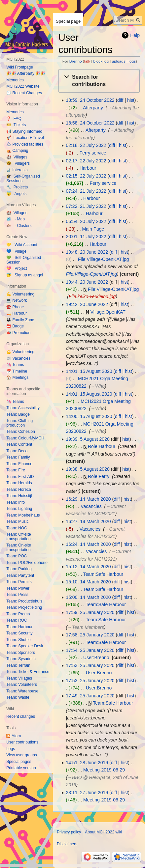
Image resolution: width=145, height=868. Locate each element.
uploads (119, 61)
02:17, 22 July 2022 (86, 161)
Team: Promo (18, 614)
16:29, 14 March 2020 (88, 499)
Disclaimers (67, 844)
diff (120, 100)
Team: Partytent (20, 575)
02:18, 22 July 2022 (86, 145)
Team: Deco (17, 451)
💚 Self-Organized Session (24, 260)
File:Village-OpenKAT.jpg (103, 259)
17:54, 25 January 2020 (90, 650)
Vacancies (91, 506)
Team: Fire (16, 470)
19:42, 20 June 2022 (87, 304)
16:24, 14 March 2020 (88, 544)
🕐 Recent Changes (24, 93)
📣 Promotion (18, 333)
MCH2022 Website (23, 86)
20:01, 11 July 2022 (86, 237)
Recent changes (21, 716)
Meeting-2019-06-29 (104, 770)
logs (132, 61)
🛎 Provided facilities (25, 144)
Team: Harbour (19, 627)
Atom (16, 736)
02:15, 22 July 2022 (86, 176)
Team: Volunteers (22, 685)
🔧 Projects (17, 187)
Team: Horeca (19, 490)
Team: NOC (17, 528)
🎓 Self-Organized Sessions (23, 179)
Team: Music (17, 521)
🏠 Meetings (17, 378)
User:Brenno (96, 658)
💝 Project (17, 268)
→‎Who (98, 386)
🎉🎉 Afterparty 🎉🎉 (26, 73)
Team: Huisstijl (19, 496)
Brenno (76, 61)
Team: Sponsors (21, 653)
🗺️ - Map (16, 219)
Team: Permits (19, 582)
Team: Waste (18, 697)
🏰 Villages (17, 157)
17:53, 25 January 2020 (90, 665)
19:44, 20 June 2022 (87, 282)
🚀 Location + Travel (25, 138)
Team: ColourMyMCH (25, 438)
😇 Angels (16, 194)
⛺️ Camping (17, 151)
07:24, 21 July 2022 (86, 191)
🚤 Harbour (17, 313)
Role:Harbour (102, 446)
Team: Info (16, 502)
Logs (11, 749)
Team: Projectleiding (24, 607)
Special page (68, 21)
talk (87, 61)
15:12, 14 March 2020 (88, 567)
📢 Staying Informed (24, 131)
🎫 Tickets (16, 125)
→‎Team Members (86, 627)
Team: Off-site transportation (18, 537)
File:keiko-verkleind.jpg (92, 296)
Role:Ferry (99, 476)
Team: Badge (18, 414)
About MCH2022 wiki (103, 832)
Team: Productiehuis (24, 601)
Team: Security (19, 633)
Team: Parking (19, 569)
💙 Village (16, 251)
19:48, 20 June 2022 (87, 252)
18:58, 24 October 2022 (90, 123)
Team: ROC (17, 620)
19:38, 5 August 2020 (88, 469)
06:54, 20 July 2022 (86, 221)
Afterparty (93, 108)
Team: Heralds (19, 483)
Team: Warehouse (22, 691)
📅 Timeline (17, 371)
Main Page (93, 229)
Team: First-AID (20, 477)
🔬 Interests (17, 170)
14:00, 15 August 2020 (89, 416)
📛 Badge (15, 326)
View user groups (22, 755)
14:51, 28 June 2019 (87, 763)
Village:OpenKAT (108, 312)
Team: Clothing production (19, 423)
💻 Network (17, 300)
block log (101, 61)
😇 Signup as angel (25, 275)
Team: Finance (19, 464)
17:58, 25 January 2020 (90, 635)
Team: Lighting (19, 509)
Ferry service (93, 153)
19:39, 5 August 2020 (88, 439)
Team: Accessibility (23, 408)
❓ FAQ (14, 119)
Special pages (19, 762)
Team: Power (18, 588)
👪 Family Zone (20, 320)
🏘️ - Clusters (19, 226)
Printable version (21, 768)
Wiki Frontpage (20, 67)
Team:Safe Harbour (103, 574)
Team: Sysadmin (21, 659)
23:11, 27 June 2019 (87, 793)
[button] (99, 81)
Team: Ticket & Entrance (28, 672)
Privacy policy (69, 832)
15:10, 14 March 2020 (88, 582)
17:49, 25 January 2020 (90, 696)
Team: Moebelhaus (23, 515)
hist (131, 100)
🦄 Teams (15, 365)
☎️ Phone (15, 307)
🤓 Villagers (18, 163)
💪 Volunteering (20, 294)
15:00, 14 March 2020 (88, 597)
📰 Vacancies (18, 358)
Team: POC (17, 556)
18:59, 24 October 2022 (90, 100)
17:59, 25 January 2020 (90, 612)
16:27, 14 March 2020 (88, 521)
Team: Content (19, 444)
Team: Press (17, 595)
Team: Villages (19, 678)
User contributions (22, 742)
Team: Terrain (18, 665)
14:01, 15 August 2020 (89, 371)
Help (135, 35)
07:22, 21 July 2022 (86, 206)
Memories (15, 80)
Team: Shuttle (18, 640)
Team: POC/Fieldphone (27, 563)
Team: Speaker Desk (25, 646)
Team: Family (18, 457)
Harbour (88, 168)
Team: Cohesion (21, 432)
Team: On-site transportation (19, 547)
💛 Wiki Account (22, 245)
